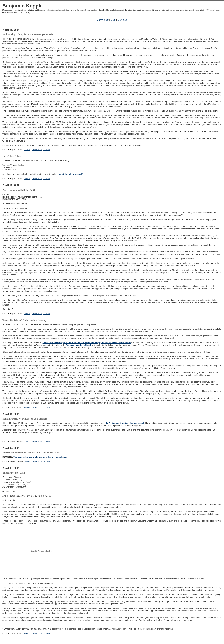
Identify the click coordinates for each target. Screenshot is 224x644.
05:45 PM (27, 633)
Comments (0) (37, 150)
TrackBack (46, 150)
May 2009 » (123, 20)
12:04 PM (27, 441)
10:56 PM (27, 179)
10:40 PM (27, 314)
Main (113, 20)
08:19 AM (27, 407)
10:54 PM (27, 461)
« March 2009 (102, 20)
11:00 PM (27, 150)
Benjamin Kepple (23, 6)
